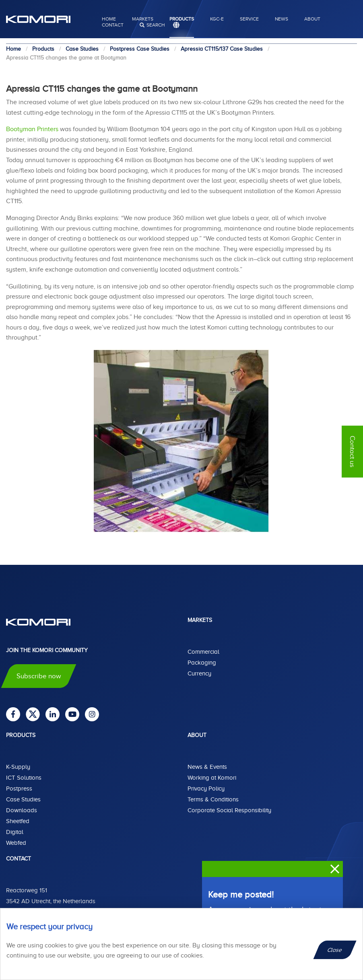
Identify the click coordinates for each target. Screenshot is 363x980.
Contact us (352, 452)
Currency (199, 673)
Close (335, 950)
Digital (15, 832)
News (282, 19)
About (312, 19)
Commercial (203, 652)
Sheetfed (18, 821)
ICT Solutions (24, 778)
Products (182, 19)
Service (249, 19)
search (156, 25)
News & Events (207, 767)
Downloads (22, 810)
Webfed (16, 843)
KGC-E (217, 19)
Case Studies (23, 799)
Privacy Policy (206, 789)
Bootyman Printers (32, 129)
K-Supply (18, 767)
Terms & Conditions (213, 799)
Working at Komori (212, 778)
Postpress (19, 789)
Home (109, 19)
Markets (143, 19)
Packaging (202, 663)
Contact (113, 25)
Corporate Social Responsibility (229, 810)
